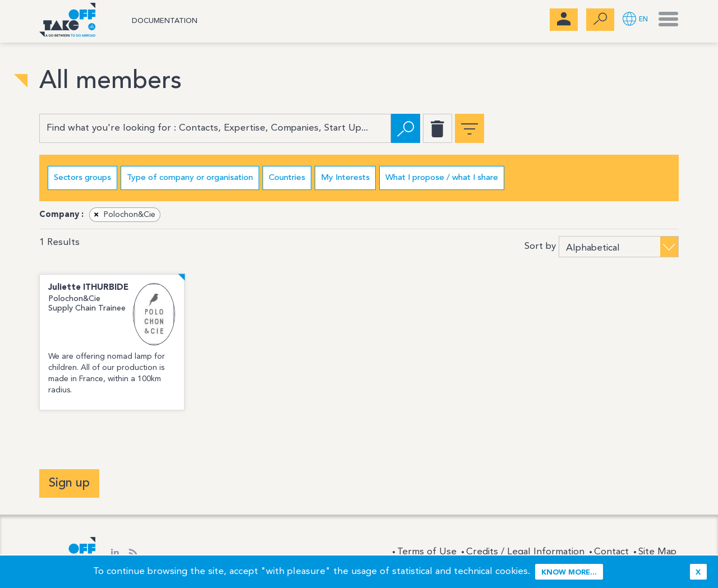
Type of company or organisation (190, 178)
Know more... (569, 573)
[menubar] (564, 20)
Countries (287, 178)
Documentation (165, 21)
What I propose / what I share (442, 178)
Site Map (657, 552)
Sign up (69, 483)
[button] (635, 20)
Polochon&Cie (123, 215)
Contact (611, 552)
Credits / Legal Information (525, 552)
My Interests (345, 178)
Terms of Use (427, 552)
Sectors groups (82, 178)
